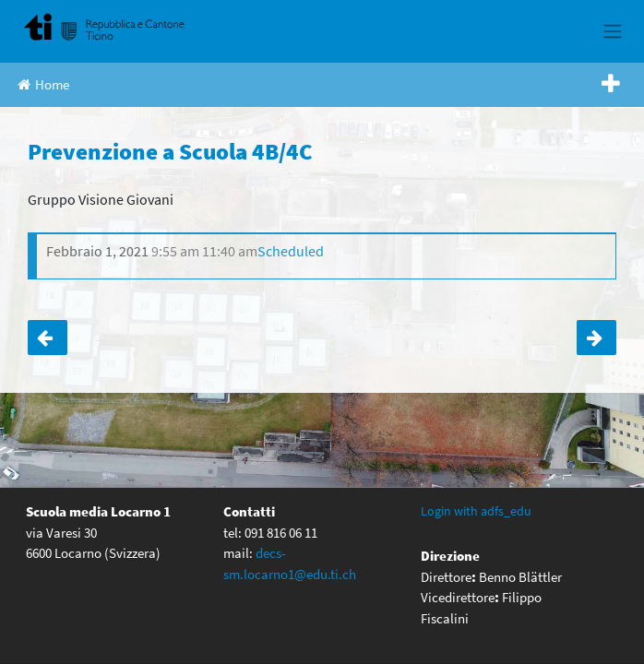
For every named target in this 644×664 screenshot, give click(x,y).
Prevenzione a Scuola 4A (48, 338)
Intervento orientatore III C (596, 338)
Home (43, 84)
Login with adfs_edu (476, 511)
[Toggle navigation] (612, 31)
